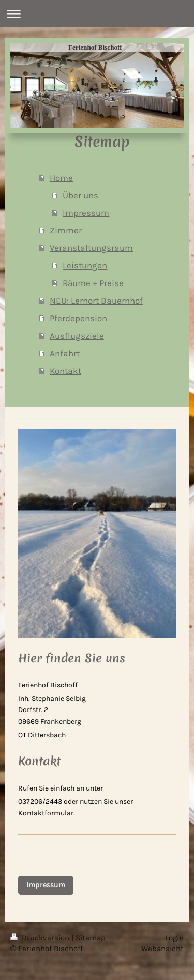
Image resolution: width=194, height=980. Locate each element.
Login (174, 938)
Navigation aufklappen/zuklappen (97, 14)
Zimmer (66, 230)
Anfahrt (65, 353)
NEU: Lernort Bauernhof (96, 301)
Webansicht (162, 949)
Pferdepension (78, 318)
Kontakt (65, 371)
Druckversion (41, 938)
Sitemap (91, 938)
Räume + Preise (93, 283)
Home (61, 178)
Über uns (80, 195)
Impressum (86, 213)
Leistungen (85, 265)
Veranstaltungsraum (91, 248)
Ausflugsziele (77, 336)
